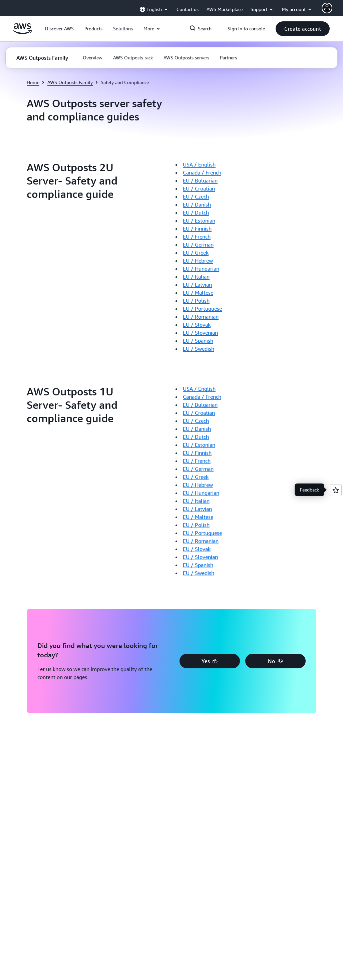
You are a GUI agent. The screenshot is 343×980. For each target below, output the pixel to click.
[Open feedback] (336, 490)
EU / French (197, 237)
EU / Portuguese (202, 309)
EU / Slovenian (200, 333)
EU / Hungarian (201, 269)
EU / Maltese (198, 293)
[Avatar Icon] (327, 8)
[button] (59, 29)
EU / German (198, 245)
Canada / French (202, 173)
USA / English (199, 165)
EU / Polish (196, 301)
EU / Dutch (196, 213)
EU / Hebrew (198, 261)
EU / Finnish (197, 229)
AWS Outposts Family (70, 82)
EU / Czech (196, 197)
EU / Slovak (197, 325)
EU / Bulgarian (200, 181)
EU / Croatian (199, 189)
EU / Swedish (199, 349)
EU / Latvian (197, 285)
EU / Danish (197, 205)
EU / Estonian (199, 221)
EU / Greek (196, 253)
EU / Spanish (198, 341)
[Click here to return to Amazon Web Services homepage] (23, 32)
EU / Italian (196, 277)
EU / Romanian (201, 317)
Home (33, 82)
